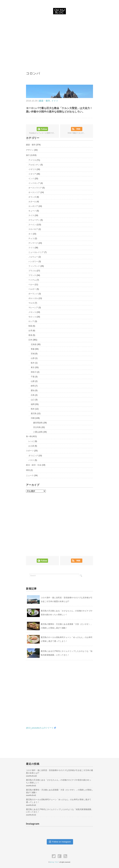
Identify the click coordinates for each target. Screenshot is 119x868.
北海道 (34, 344)
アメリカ (32, 160)
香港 (30, 335)
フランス (32, 275)
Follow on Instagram (60, 842)
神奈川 (34, 372)
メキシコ (32, 312)
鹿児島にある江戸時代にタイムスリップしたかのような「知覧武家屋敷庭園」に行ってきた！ (59, 811)
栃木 (33, 363)
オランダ (32, 197)
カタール (32, 202)
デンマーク (33, 243)
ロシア (31, 321)
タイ (30, 234)
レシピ (31, 441)
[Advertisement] (59, 39)
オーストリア (34, 192)
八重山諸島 (38, 432)
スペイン (32, 225)
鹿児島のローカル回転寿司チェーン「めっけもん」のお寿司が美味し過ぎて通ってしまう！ (59, 801)
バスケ (31, 460)
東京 (33, 367)
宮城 (33, 354)
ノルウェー (33, 257)
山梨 (33, 381)
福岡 (33, 404)
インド (31, 179)
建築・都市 (45, 101)
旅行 (28, 155)
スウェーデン (34, 220)
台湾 (30, 331)
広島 (33, 395)
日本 (30, 340)
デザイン (30, 150)
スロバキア (33, 229)
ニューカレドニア (36, 252)
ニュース (30, 475)
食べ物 (29, 436)
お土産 (31, 446)
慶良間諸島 (38, 423)
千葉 (33, 377)
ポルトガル (33, 298)
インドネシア (34, 183)
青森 (33, 349)
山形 (33, 358)
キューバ (32, 211)
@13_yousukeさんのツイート (40, 728)
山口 (33, 400)
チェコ (31, 238)
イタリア (32, 174)
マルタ (31, 303)
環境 (28, 470)
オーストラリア (35, 188)
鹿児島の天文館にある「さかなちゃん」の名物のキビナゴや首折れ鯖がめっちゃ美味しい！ (59, 781)
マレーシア (33, 308)
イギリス (32, 169)
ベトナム (32, 280)
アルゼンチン (34, 165)
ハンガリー (33, 261)
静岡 (33, 386)
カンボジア (33, 206)
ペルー (31, 285)
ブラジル (32, 271)
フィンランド (34, 266)
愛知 (33, 390)
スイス (31, 215)
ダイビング (33, 456)
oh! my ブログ (54, 862)
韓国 (30, 326)
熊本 (33, 409)
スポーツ (30, 451)
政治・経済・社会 (34, 465)
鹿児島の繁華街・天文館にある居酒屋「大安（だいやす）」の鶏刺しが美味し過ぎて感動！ (59, 791)
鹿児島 (34, 414)
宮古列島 (37, 427)
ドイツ (55, 101)
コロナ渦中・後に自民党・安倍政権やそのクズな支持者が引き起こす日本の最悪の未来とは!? (59, 772)
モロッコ (32, 317)
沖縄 (33, 418)
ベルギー (32, 289)
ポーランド (33, 294)
